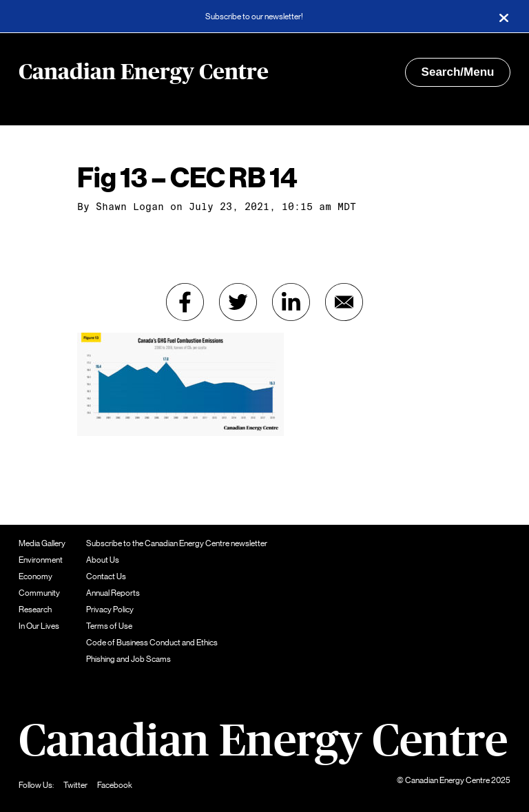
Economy (35, 576)
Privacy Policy (110, 610)
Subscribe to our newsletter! (254, 17)
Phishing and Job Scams (128, 659)
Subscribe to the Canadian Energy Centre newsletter (177, 543)
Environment (41, 560)
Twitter (75, 785)
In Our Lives (39, 626)
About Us (103, 560)
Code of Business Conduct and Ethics (152, 643)
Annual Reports (113, 593)
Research (35, 610)
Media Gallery (42, 543)
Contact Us (106, 576)
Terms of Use (109, 626)
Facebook (115, 785)
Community (39, 593)
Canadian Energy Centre (144, 72)
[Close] (504, 17)
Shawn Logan (130, 207)
